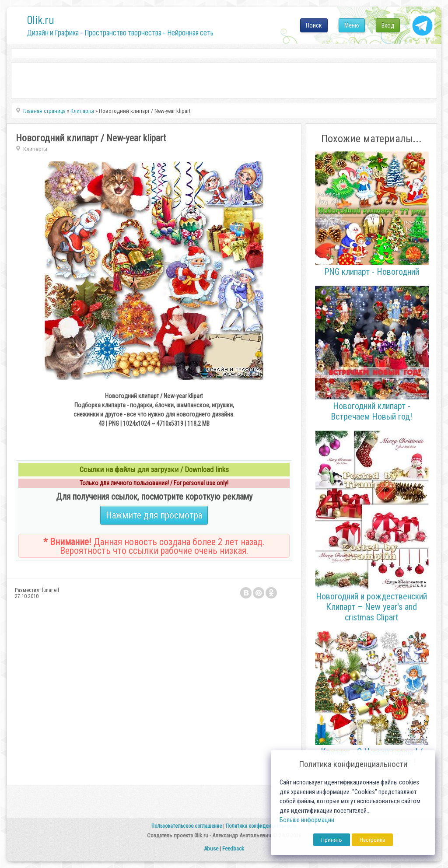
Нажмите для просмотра (154, 515)
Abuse (211, 849)
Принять (332, 840)
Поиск (314, 25)
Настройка (372, 840)
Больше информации (307, 820)
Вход (388, 25)
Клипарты (35, 149)
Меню (352, 25)
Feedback (233, 849)
